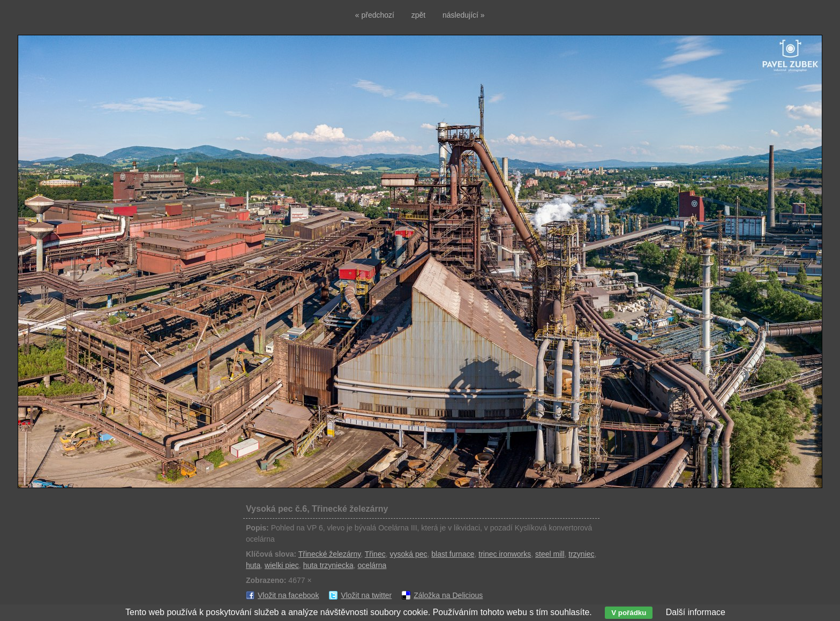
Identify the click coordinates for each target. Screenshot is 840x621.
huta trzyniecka (328, 565)
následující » (464, 15)
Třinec (375, 554)
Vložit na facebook (288, 595)
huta (253, 565)
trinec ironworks (505, 554)
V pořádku (629, 613)
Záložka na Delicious (448, 595)
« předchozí (375, 15)
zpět (418, 15)
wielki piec (282, 565)
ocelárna (372, 565)
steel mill (550, 554)
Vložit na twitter (366, 595)
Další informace (696, 612)
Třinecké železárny (329, 554)
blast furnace (453, 554)
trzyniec (581, 554)
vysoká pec (408, 554)
